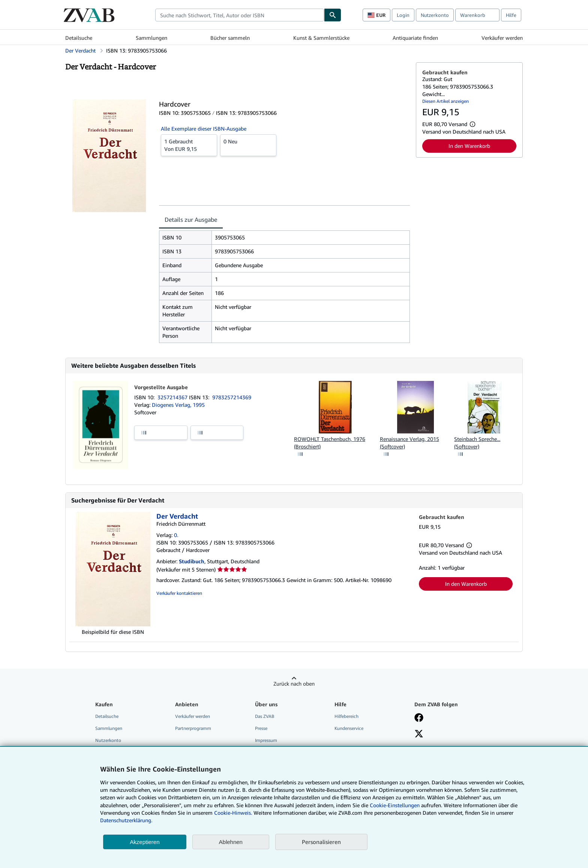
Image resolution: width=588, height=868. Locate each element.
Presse (261, 728)
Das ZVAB (265, 716)
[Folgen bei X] (419, 734)
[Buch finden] (333, 15)
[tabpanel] (284, 287)
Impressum (266, 740)
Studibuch (192, 561)
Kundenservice (349, 728)
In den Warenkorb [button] (469, 146)
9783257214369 (232, 397)
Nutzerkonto (435, 15)
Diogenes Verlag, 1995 (178, 405)
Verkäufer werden (502, 38)
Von (189, 145)
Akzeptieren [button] (145, 842)
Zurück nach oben (294, 684)
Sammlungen (151, 38)
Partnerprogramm (193, 728)
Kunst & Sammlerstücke (321, 38)
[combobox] (240, 15)
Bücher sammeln (230, 38)
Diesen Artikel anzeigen (445, 101)
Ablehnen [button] (231, 842)
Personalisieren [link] (321, 842)
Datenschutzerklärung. (126, 820)
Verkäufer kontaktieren (179, 593)
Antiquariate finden (415, 38)
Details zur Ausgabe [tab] (191, 220)
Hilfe (511, 15)
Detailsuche (79, 38)
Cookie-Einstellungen (395, 805)
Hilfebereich (346, 716)
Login (403, 15)
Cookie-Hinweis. (233, 813)
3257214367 (173, 397)
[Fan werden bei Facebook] (419, 718)
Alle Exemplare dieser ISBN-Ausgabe (204, 129)
